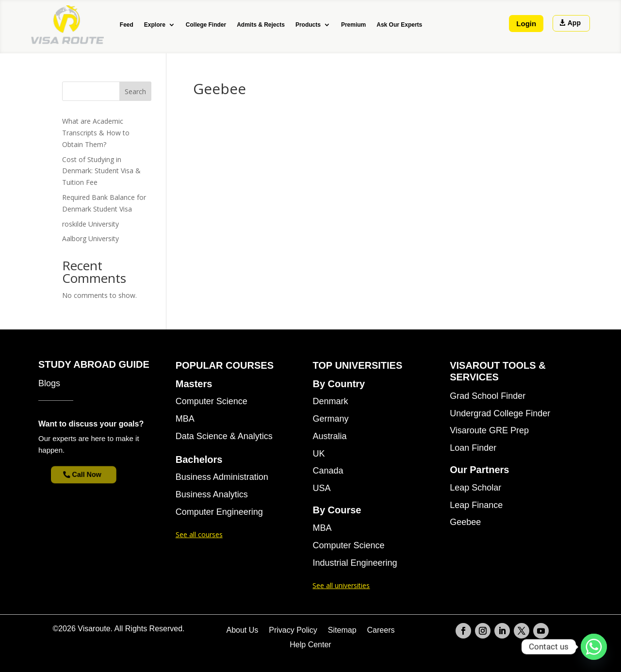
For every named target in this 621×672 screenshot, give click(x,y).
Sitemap (342, 631)
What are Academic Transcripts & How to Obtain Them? (96, 133)
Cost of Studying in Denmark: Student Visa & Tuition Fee (101, 171)
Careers (381, 631)
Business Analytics (212, 495)
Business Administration (222, 477)
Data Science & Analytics (224, 436)
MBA (185, 419)
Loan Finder (473, 448)
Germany (330, 419)
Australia (329, 436)
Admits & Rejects (261, 25)
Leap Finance (476, 505)
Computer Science (212, 402)
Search (135, 91)
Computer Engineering (219, 512)
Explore (155, 25)
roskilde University (90, 224)
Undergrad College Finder (500, 414)
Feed (127, 25)
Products (308, 25)
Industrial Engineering (355, 563)
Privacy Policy (293, 631)
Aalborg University (90, 238)
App (574, 23)
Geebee (465, 522)
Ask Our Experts (399, 25)
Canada (328, 471)
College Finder (206, 25)
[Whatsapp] (594, 647)
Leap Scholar (475, 488)
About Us (242, 631)
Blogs (49, 384)
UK (319, 454)
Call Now (90, 475)
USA (321, 488)
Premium (353, 25)
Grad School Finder (488, 396)
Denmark (330, 402)
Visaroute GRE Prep (489, 431)
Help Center (310, 645)
